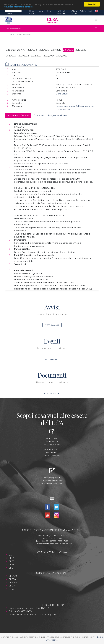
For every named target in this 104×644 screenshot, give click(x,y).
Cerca (9, 14)
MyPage (48, 11)
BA (10, 555)
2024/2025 (62, 56)
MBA (11, 589)
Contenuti (39, 115)
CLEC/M (13, 582)
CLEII (11, 568)
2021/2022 (24, 56)
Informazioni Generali (18, 115)
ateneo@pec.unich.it (54, 481)
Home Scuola (32, 12)
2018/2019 (68, 50)
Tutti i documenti (52, 393)
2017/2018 (56, 50)
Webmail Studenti (74, 12)
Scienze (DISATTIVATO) (21, 611)
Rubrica (83, 11)
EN (96, 11)
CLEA (11, 558)
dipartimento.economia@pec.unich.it (55, 544)
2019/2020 (81, 50)
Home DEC (40, 12)
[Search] (13, 11)
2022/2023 (36, 56)
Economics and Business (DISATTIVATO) (29, 608)
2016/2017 (44, 50)
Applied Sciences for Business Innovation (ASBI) (33, 614)
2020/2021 (11, 56)
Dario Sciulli (62, 94)
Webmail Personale (61, 12)
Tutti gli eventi (52, 359)
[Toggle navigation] (96, 20)
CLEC (11, 561)
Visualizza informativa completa (19, 7)
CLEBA (12, 579)
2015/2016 (32, 50)
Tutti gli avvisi (52, 325)
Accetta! (92, 4)
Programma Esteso (58, 115)
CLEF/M (13, 586)
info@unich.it (55, 478)
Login (91, 11)
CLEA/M (11, 34)
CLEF (11, 565)
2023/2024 (49, 56)
